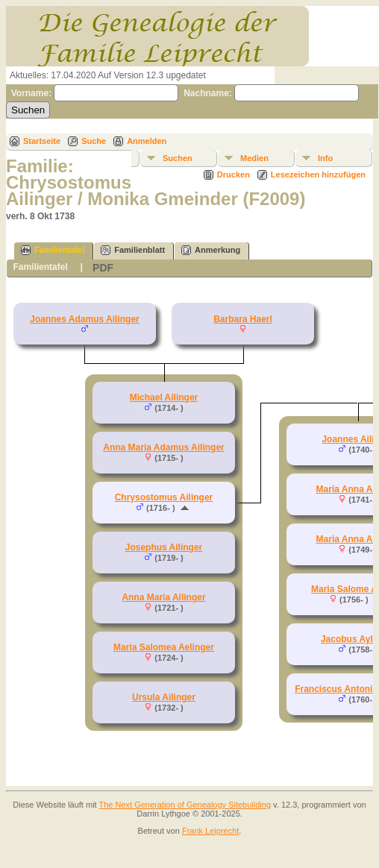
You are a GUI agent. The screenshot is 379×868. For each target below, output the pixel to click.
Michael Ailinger (164, 397)
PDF (103, 268)
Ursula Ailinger (164, 697)
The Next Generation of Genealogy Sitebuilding (185, 805)
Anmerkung (211, 250)
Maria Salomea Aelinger (164, 647)
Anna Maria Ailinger (163, 597)
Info (325, 158)
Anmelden (147, 141)
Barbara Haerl (243, 319)
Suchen (178, 158)
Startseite (42, 141)
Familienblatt (133, 250)
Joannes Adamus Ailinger (84, 319)
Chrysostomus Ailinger (164, 497)
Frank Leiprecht (210, 831)
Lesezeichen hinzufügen (318, 174)
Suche (94, 141)
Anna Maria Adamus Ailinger (163, 447)
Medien (254, 158)
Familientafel (53, 250)
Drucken (234, 174)
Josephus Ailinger (164, 547)
